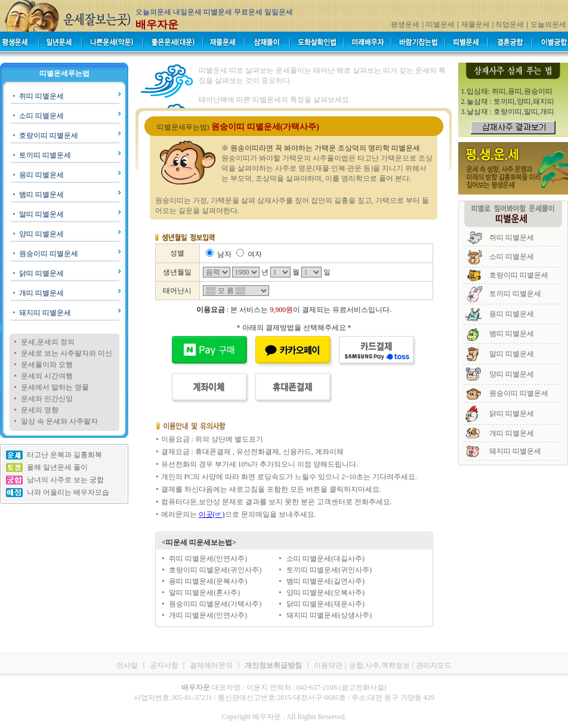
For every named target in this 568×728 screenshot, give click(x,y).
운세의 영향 (40, 410)
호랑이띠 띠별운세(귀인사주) (215, 570)
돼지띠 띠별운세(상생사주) (329, 615)
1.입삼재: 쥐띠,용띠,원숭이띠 (507, 91)
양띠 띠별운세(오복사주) (325, 593)
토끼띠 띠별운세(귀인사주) (329, 570)
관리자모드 (434, 665)
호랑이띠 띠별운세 (49, 135)
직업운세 (510, 24)
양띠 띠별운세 (41, 234)
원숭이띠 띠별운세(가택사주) (215, 604)
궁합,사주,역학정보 (379, 665)
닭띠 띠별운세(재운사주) (325, 604)
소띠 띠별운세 (41, 116)
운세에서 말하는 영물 (55, 387)
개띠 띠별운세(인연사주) (208, 615)
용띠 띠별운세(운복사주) (208, 581)
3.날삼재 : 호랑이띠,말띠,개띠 (508, 112)
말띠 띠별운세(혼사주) (204, 593)
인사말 (127, 665)
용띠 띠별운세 (41, 175)
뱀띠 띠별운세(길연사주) (325, 581)
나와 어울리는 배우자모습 (68, 492)
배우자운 (157, 24)
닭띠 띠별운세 (41, 273)
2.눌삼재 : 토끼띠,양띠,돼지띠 (508, 101)
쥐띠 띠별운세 (41, 96)
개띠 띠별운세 (41, 293)
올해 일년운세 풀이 (57, 467)
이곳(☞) (212, 514)
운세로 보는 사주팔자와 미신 (67, 353)
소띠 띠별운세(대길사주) (325, 559)
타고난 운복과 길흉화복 (64, 455)
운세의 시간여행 (47, 376)
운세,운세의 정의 (48, 342)
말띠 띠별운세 (41, 214)
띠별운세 (440, 24)
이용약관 (328, 665)
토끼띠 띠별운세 (45, 155)
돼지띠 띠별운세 (45, 313)
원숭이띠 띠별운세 (49, 254)
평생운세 (405, 24)
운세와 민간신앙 (47, 399)
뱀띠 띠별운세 (41, 195)
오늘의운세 (548, 24)
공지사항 (165, 665)
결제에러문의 (211, 665)
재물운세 (476, 24)
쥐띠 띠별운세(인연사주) (208, 559)
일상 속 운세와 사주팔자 (59, 421)
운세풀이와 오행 (47, 365)
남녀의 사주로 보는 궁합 (65, 480)
